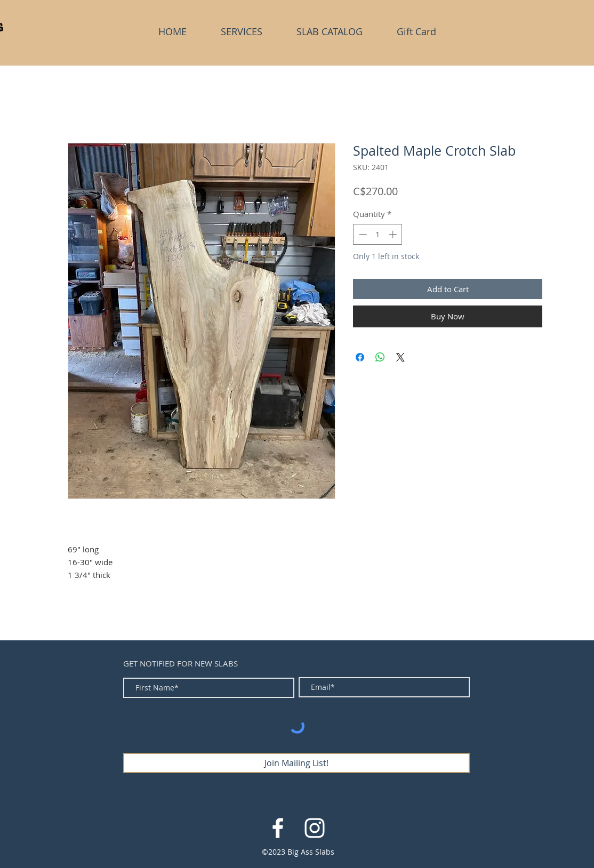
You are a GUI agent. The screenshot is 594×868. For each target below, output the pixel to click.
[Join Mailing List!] (296, 763)
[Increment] (394, 234)
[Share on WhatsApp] (380, 357)
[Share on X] (400, 357)
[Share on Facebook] (360, 357)
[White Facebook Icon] (278, 828)
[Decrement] (362, 234)
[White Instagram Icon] (315, 828)
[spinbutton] (378, 234)
